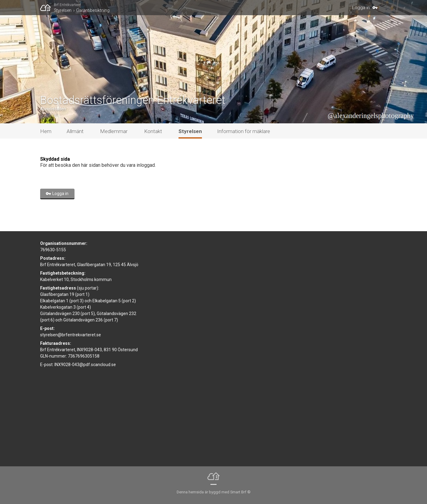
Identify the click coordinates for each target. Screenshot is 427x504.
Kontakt (153, 131)
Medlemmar (114, 131)
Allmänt (75, 131)
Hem (46, 131)
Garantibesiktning (93, 10)
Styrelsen (63, 10)
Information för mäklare (244, 131)
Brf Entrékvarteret (68, 5)
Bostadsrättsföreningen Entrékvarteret (133, 100)
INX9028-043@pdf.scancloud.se (85, 365)
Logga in (361, 8)
